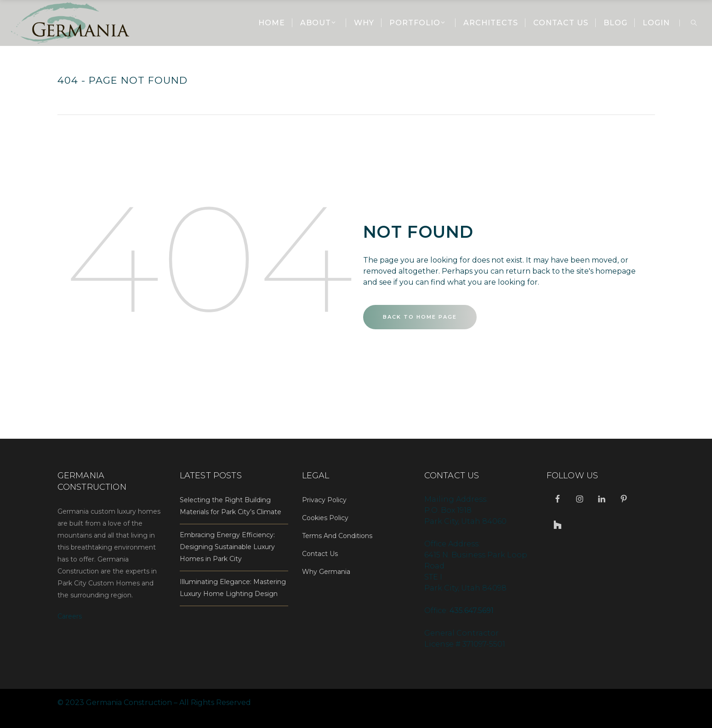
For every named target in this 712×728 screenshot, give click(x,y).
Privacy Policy (324, 500)
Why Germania (326, 572)
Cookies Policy (325, 518)
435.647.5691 (472, 610)
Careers (70, 616)
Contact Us (320, 554)
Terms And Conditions (337, 536)
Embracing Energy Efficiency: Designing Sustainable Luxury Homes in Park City (227, 547)
